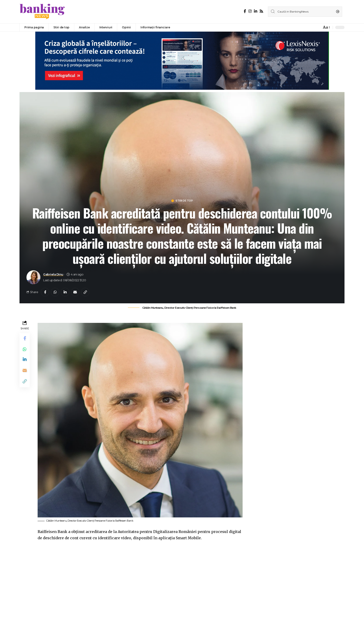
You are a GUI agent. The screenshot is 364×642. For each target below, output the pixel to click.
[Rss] (261, 11)
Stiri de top (184, 201)
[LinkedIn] (256, 11)
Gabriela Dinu (53, 275)
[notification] (317, 27)
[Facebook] (245, 11)
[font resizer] (326, 27)
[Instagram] (250, 11)
